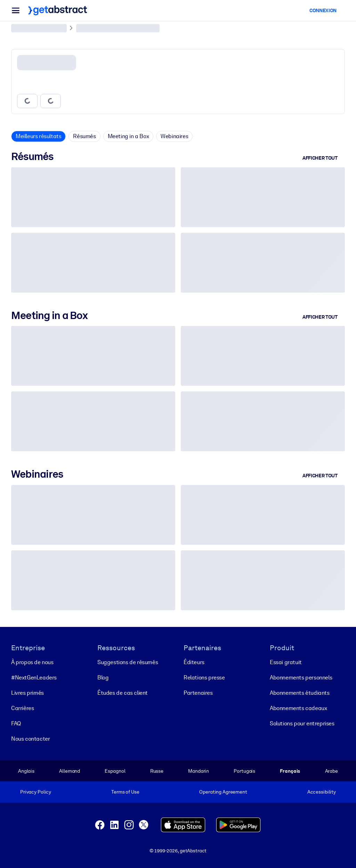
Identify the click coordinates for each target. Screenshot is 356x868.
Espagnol (115, 771)
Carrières (22, 708)
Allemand (70, 771)
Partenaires (198, 693)
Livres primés (27, 693)
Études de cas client (123, 693)
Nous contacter (30, 739)
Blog (103, 678)
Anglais (26, 771)
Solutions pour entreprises (302, 723)
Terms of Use (125, 792)
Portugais (244, 771)
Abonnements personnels (301, 678)
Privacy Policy (36, 792)
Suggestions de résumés (128, 662)
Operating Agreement (223, 792)
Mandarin (199, 771)
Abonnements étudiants (300, 693)
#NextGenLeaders (34, 678)
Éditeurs (194, 662)
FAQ (16, 723)
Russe (157, 771)
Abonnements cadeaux (298, 708)
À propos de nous (32, 662)
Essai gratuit (286, 662)
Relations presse (204, 678)
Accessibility (322, 792)
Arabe (331, 771)
